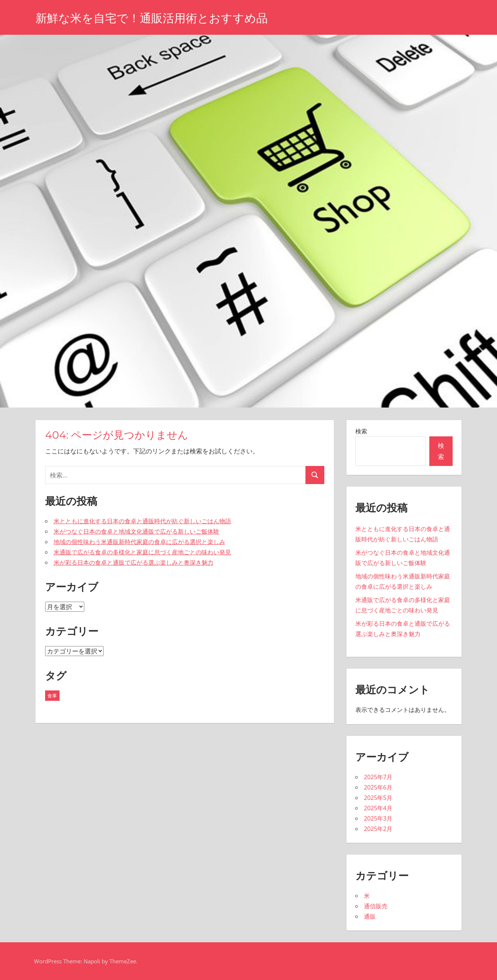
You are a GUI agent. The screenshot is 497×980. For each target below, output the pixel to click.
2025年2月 (378, 829)
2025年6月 (378, 787)
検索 (361, 431)
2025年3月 (378, 818)
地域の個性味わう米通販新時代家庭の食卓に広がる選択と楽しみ (139, 542)
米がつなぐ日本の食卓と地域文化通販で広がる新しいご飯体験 (136, 531)
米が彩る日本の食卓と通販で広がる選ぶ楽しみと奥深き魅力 (133, 562)
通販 (370, 916)
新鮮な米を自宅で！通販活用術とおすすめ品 (155, 18)
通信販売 (376, 906)
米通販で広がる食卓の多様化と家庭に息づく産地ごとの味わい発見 (142, 552)
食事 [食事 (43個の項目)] (52, 696)
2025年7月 (378, 777)
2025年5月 (378, 798)
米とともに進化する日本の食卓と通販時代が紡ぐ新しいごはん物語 (142, 521)
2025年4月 (378, 808)
